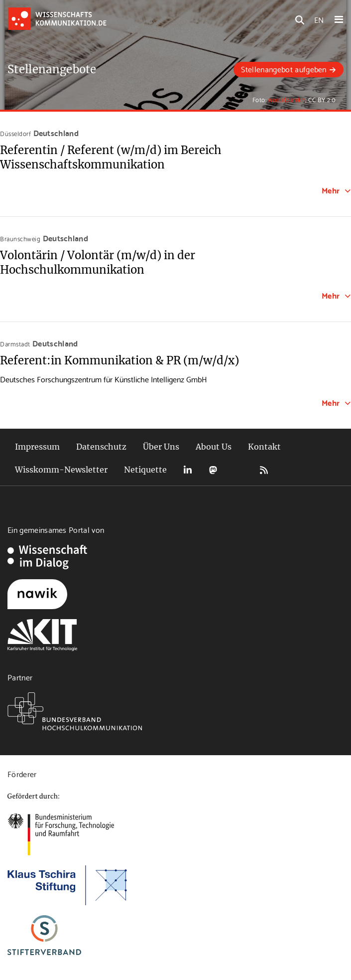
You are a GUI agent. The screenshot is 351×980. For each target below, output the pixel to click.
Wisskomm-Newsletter (61, 470)
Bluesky (238, 470)
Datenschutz (101, 447)
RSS (264, 470)
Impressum (37, 447)
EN (319, 19)
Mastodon (213, 470)
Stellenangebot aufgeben (284, 69)
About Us (214, 447)
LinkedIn (188, 470)
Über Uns (161, 447)
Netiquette (145, 470)
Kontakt (264, 447)
